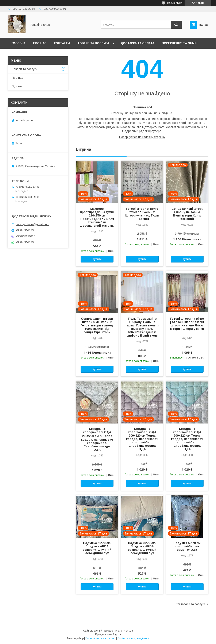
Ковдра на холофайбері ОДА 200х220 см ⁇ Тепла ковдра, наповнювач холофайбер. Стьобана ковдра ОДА (97, 439)
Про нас (40, 43)
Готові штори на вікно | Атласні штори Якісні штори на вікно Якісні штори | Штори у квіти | (187, 325)
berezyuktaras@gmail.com (32, 224)
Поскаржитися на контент (101, 638)
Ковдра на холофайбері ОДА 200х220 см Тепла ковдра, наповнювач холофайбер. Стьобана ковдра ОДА (142, 439)
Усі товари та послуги (191, 604)
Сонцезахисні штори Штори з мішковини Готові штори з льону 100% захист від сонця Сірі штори (97, 325)
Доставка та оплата (137, 43)
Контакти (62, 43)
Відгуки (17, 86)
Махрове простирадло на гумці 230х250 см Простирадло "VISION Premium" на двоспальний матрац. (97, 217)
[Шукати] (176, 25)
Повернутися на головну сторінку (142, 137)
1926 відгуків (175, 3)
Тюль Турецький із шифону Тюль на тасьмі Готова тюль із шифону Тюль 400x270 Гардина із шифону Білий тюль (142, 327)
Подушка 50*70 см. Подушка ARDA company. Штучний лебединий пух (97, 548)
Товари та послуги (93, 43)
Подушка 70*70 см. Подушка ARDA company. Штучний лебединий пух (142, 548)
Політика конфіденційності (134, 638)
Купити (97, 259)
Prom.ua (128, 631)
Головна (18, 43)
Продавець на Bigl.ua (108, 635)
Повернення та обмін (180, 43)
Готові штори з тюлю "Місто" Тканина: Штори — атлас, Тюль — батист (142, 214)
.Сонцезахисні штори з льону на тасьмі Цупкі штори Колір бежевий (187, 214)
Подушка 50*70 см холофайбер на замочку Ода (187, 546)
